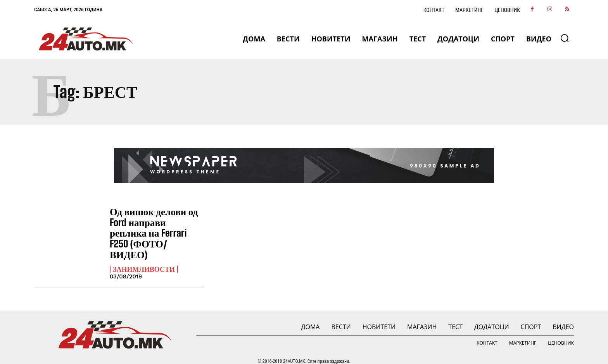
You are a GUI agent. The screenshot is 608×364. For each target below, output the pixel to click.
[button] (565, 38)
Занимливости (144, 256)
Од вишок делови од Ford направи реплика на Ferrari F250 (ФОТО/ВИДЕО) (156, 227)
